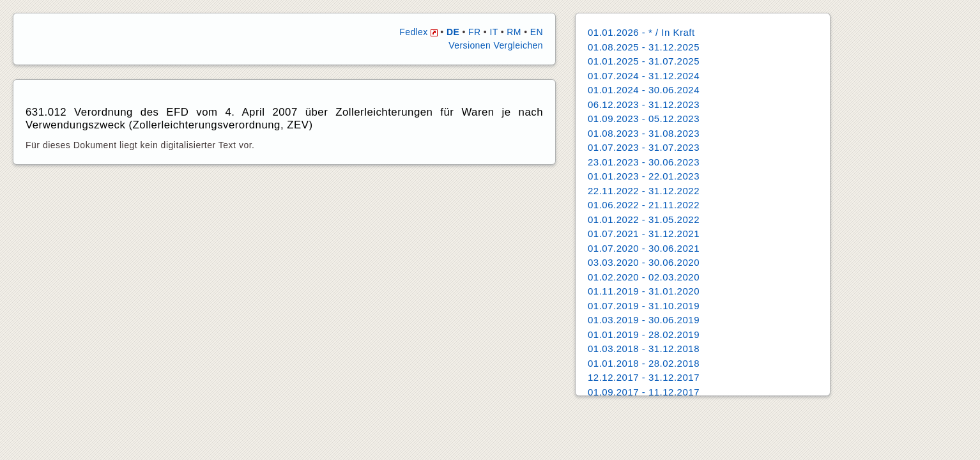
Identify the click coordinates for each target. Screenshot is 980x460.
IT (494, 32)
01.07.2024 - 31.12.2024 (644, 76)
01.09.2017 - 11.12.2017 (644, 392)
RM (514, 32)
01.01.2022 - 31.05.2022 (644, 219)
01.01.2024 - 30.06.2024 (644, 90)
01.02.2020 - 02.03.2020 (644, 277)
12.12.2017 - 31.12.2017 (644, 377)
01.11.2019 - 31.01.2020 (644, 291)
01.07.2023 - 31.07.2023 (644, 147)
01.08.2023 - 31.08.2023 (644, 133)
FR (474, 32)
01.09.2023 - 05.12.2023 (644, 119)
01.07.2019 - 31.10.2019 (644, 306)
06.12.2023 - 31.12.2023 (644, 104)
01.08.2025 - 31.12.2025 (644, 47)
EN (537, 32)
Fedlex (418, 32)
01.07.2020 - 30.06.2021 (644, 248)
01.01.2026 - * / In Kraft (641, 32)
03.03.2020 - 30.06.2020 (644, 262)
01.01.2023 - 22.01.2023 (644, 176)
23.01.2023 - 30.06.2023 (644, 162)
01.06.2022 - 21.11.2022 (644, 205)
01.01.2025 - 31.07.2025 (644, 61)
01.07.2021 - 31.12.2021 (644, 234)
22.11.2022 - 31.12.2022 (644, 191)
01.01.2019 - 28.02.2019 (644, 334)
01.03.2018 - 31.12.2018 (644, 349)
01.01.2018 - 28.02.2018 (644, 363)
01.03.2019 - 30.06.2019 (644, 320)
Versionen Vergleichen (496, 45)
